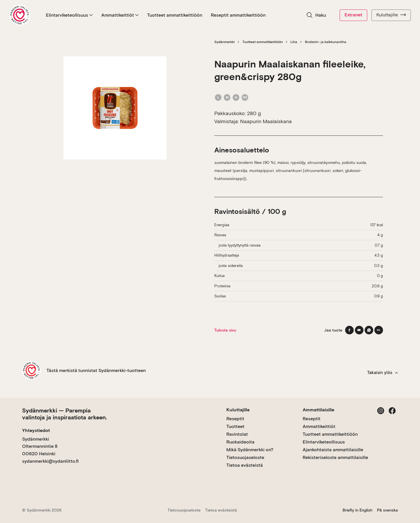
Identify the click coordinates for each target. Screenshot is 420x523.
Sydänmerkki (224, 42)
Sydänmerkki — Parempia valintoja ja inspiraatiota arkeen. (65, 414)
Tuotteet (235, 426)
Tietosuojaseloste (245, 457)
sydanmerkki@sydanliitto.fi (50, 461)
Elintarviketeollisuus (69, 15)
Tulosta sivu (225, 330)
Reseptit (235, 419)
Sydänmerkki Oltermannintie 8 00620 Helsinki (40, 446)
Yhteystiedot (36, 430)
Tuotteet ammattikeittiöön (175, 15)
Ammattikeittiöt (120, 15)
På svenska (387, 510)
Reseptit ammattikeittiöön (238, 15)
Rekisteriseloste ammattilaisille (335, 457)
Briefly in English (357, 510)
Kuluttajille (391, 15)
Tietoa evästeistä (245, 465)
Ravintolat (237, 434)
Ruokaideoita (240, 442)
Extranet (353, 15)
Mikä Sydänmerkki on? (250, 450)
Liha (294, 42)
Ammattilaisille (318, 410)
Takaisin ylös (383, 373)
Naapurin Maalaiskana (266, 121)
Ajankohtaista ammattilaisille (333, 450)
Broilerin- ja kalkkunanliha (326, 42)
